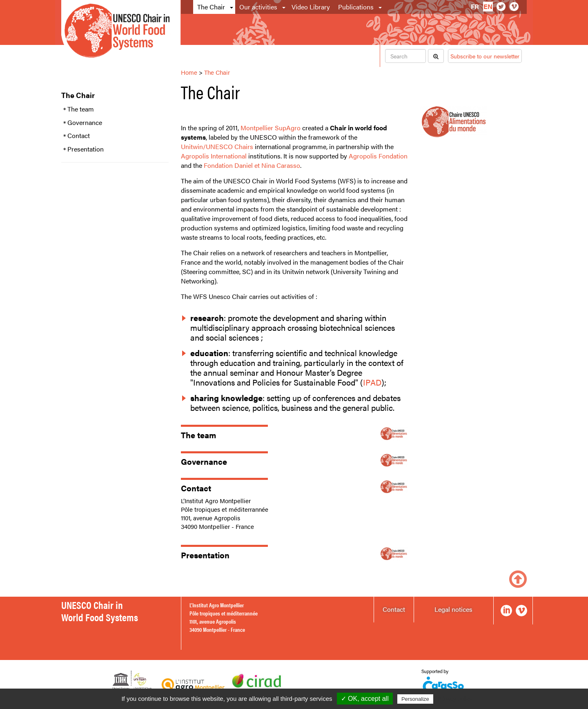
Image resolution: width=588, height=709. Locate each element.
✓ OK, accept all (365, 699)
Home (189, 72)
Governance (85, 123)
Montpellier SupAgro (271, 128)
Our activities (258, 7)
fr (475, 6)
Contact (79, 136)
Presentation (86, 149)
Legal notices (453, 609)
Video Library (311, 7)
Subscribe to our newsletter (485, 56)
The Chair (211, 7)
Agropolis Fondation (378, 156)
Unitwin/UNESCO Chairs (217, 146)
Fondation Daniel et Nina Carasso (252, 165)
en (488, 6)
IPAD (372, 382)
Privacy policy (455, 699)
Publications (356, 7)
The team (81, 109)
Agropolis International (214, 156)
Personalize (415, 699)
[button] (232, 7)
